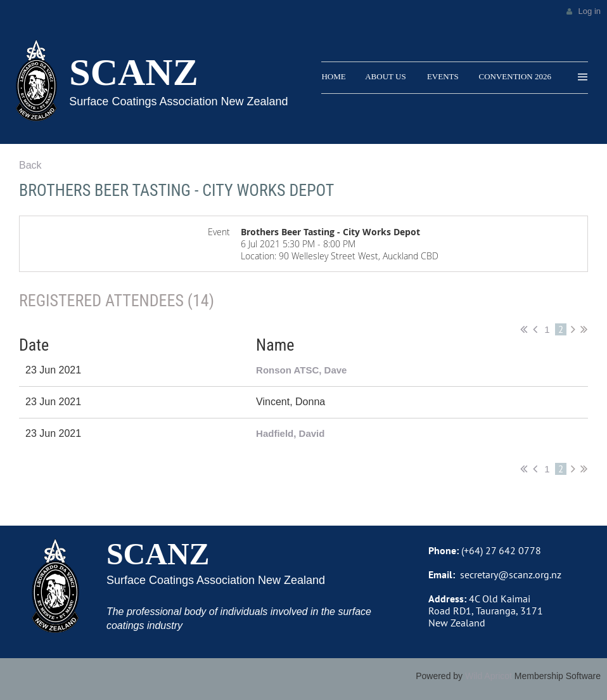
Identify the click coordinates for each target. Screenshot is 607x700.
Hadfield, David (290, 433)
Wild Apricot (489, 676)
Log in (590, 11)
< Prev (535, 329)
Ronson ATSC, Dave (301, 370)
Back (30, 165)
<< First (524, 329)
